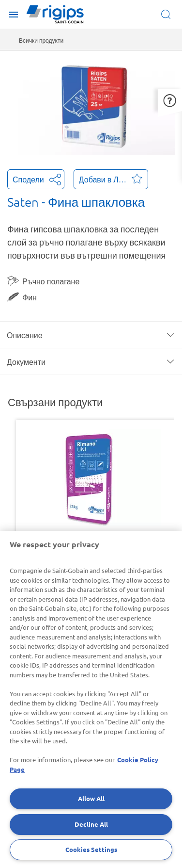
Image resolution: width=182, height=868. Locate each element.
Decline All (91, 824)
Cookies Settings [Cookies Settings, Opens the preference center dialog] (91, 849)
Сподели (36, 178)
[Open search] (168, 14)
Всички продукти (41, 40)
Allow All (91, 798)
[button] (170, 100)
